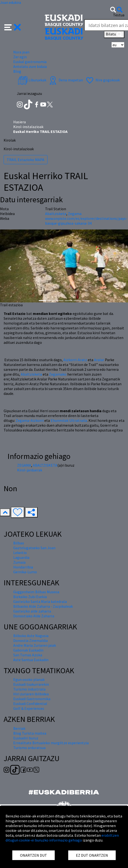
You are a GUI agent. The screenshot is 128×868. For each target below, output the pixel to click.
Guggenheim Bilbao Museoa (36, 592)
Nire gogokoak (102, 80)
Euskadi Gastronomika (32, 699)
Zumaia (19, 562)
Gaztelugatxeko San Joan (34, 548)
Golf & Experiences (29, 708)
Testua (119, 15)
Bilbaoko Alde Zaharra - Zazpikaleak (43, 606)
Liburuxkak (32, 80)
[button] (13, 27)
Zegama (75, 214)
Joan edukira (10, 2)
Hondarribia (23, 567)
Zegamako (58, 374)
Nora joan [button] (21, 52)
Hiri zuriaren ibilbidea (31, 694)
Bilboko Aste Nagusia (31, 636)
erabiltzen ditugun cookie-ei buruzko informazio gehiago (62, 838)
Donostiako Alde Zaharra (34, 616)
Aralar (99, 360)
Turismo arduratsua (29, 748)
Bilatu (114, 34)
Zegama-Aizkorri (30, 420)
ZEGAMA (24, 465)
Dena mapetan (65, 80)
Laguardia (21, 557)
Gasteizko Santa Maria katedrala (40, 601)
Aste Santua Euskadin (31, 660)
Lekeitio (20, 553)
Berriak (19, 728)
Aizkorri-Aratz (75, 360)
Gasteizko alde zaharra (32, 611)
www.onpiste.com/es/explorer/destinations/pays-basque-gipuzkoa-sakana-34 (86, 221)
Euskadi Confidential (30, 704)
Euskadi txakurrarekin (31, 684)
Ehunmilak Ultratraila (69, 420)
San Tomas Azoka (28, 655)
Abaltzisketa (31, 374)
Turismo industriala (29, 689)
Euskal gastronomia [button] (30, 62)
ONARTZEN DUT (34, 855)
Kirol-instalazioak (28, 127)
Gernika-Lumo (25, 572)
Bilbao (19, 543)
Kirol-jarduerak (30, 470)
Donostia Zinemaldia (30, 640)
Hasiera (20, 122)
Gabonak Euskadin (28, 650)
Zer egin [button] (20, 57)
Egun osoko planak (29, 679)
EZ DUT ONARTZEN (92, 855)
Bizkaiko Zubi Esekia (30, 597)
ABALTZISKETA (45, 465)
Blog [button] (17, 71)
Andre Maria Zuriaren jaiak (35, 645)
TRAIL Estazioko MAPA (26, 160)
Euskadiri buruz (26, 738)
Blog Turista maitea (30, 733)
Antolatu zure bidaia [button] (30, 66)
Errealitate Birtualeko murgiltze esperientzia (51, 743)
